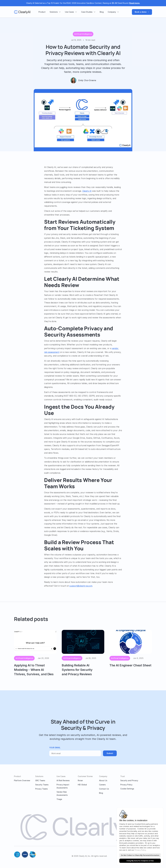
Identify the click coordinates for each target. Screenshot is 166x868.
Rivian (80, 780)
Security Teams (42, 785)
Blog (101, 793)
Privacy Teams (41, 789)
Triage (59, 799)
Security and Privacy (129, 780)
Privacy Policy (126, 785)
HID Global (82, 785)
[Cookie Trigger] (127, 789)
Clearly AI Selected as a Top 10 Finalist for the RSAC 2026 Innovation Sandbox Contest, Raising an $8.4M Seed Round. (83, 3)
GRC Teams (40, 780)
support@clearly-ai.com (81, 586)
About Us (103, 780)
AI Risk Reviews (63, 780)
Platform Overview (22, 780)
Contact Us (104, 789)
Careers (102, 785)
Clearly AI (87, 191)
